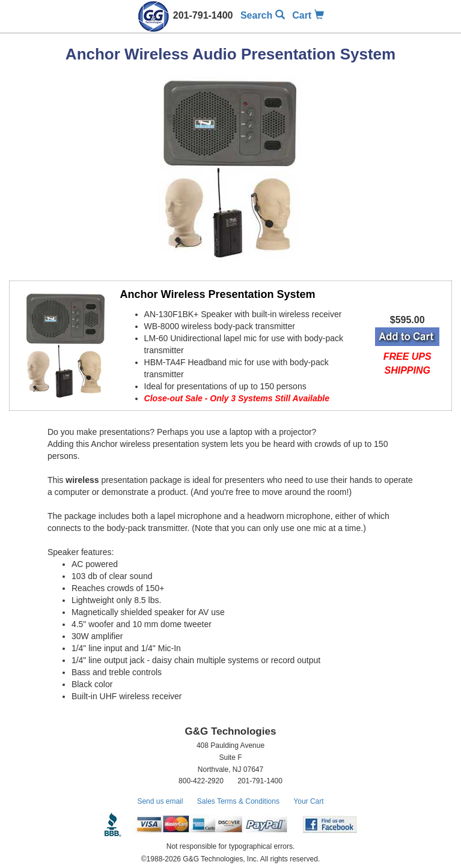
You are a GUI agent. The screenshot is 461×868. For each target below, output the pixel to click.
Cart (308, 15)
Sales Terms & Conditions (238, 801)
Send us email (160, 801)
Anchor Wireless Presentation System (218, 294)
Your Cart (308, 801)
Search (263, 15)
